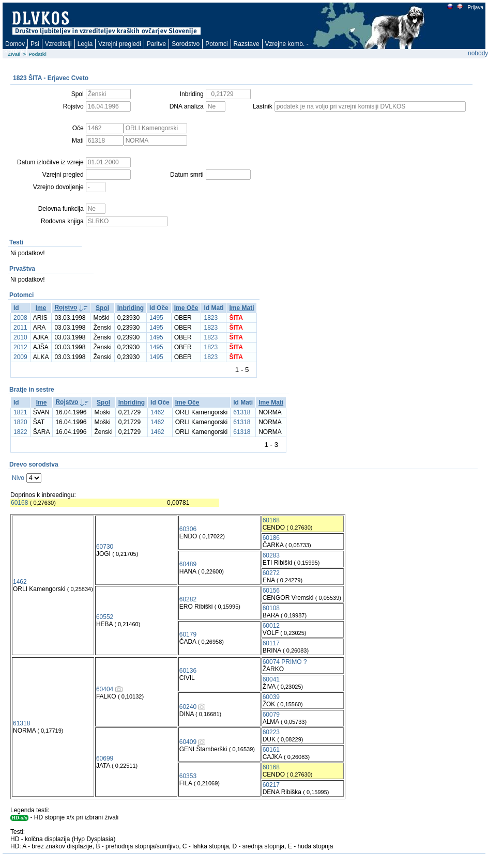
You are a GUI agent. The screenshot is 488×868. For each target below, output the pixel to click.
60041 (271, 679)
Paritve (156, 44)
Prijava (475, 7)
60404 (105, 689)
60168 (19, 503)
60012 (271, 626)
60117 (271, 643)
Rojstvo (66, 307)
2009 (20, 357)
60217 (271, 785)
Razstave (247, 44)
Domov (15, 44)
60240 (188, 707)
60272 (271, 573)
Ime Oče (186, 308)
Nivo (18, 478)
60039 (271, 697)
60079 (271, 715)
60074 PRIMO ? (285, 662)
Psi (35, 44)
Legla (85, 44)
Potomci (216, 44)
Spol (102, 308)
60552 (105, 617)
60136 (188, 671)
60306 (188, 529)
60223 (271, 732)
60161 (271, 750)
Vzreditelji (58, 44)
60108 (271, 608)
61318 (242, 412)
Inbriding (131, 308)
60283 (271, 555)
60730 (105, 547)
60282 (188, 599)
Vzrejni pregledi (120, 44)
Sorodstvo (186, 44)
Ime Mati (241, 308)
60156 (271, 591)
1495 (156, 318)
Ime (41, 308)
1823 (211, 318)
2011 (20, 328)
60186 (271, 538)
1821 (20, 412)
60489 (188, 564)
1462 (157, 412)
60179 (188, 634)
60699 (105, 758)
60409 (188, 742)
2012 (20, 347)
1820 (20, 422)
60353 (188, 776)
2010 (20, 337)
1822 (20, 432)
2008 (20, 318)
